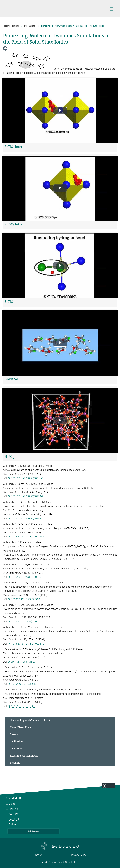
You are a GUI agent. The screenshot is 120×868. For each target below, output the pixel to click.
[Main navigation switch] (112, 9)
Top (111, 786)
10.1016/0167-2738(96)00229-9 (25, 496)
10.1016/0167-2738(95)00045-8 (25, 478)
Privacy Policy (79, 855)
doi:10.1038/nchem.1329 (22, 662)
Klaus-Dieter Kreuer (21, 727)
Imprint (38, 855)
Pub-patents (17, 749)
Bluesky (13, 804)
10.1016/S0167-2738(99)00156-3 (26, 577)
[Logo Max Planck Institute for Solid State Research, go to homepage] (55, 8)
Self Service (33, 831)
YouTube (14, 814)
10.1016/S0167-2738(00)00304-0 (26, 621)
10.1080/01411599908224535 (25, 599)
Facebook (14, 819)
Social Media (14, 799)
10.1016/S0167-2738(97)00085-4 (26, 537)
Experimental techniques (24, 756)
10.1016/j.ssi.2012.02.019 (22, 684)
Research (15, 734)
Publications (17, 742)
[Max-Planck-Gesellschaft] (47, 846)
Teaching (15, 763)
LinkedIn (13, 809)
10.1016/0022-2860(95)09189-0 (25, 519)
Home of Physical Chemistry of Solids (31, 720)
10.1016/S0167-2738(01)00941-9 (26, 644)
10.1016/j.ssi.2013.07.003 (22, 706)
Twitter (13, 824)
